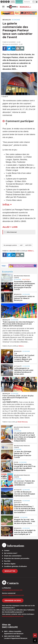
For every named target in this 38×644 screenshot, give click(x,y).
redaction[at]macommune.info (12, 590)
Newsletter (10, 571)
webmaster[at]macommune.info (13, 616)
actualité (18, 366)
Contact (7, 551)
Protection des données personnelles (17, 558)
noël (21, 245)
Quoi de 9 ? (18, 503)
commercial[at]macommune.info (13, 595)
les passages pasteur (10, 245)
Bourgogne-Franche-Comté (22, 277)
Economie (16, 20)
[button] (33, 2)
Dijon (16, 462)
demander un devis (13, 601)
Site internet (10, 232)
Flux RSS (7, 561)
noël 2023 (28, 245)
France (17, 517)
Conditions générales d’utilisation (15, 566)
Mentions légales (10, 564)
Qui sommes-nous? (11, 553)
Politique (26, 279)
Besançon (7, 20)
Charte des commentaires (13, 556)
